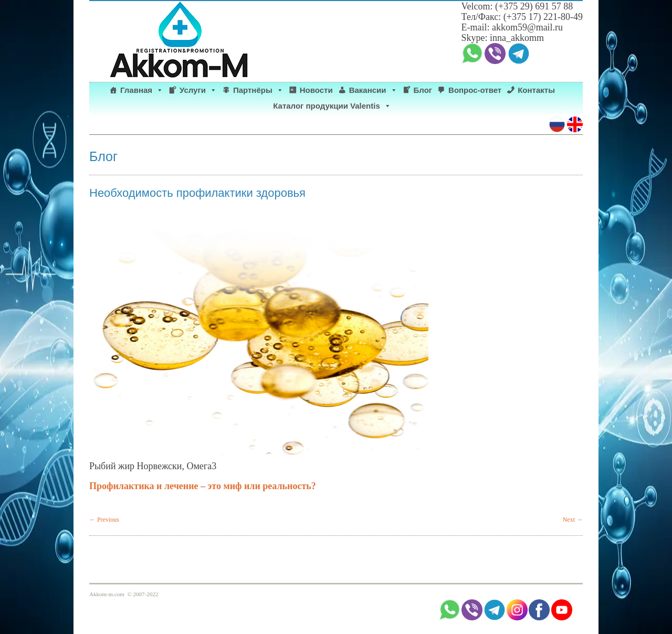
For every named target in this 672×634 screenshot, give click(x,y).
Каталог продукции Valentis (332, 106)
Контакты (536, 90)
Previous (104, 520)
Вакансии (373, 90)
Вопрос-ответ (475, 90)
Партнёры (258, 90)
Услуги (198, 90)
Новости (316, 90)
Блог (423, 90)
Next (573, 520)
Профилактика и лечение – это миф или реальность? (205, 486)
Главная (142, 90)
